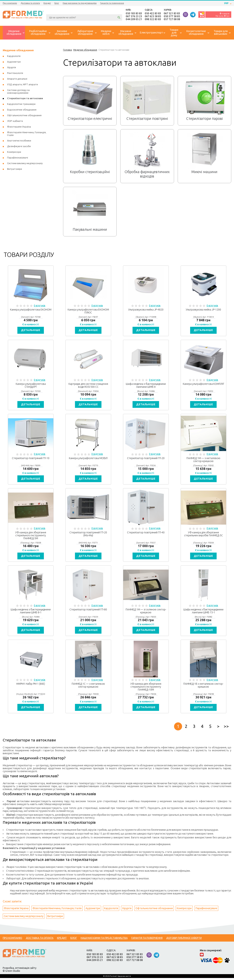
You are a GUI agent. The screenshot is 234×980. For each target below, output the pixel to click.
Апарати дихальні (17, 79)
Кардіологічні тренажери (21, 104)
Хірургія (12, 68)
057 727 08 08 (172, 19)
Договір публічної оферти (184, 940)
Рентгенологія (15, 73)
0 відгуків (40, 306)
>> (226, 728)
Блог (57, 3)
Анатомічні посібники (19, 141)
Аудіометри (14, 62)
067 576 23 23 (134, 16)
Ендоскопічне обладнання (22, 110)
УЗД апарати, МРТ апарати (22, 85)
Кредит (47, 3)
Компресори (14, 152)
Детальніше (31, 331)
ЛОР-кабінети (15, 121)
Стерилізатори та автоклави (25, 99)
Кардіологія (14, 56)
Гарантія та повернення (112, 3)
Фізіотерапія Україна (19, 127)
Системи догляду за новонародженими (18, 92)
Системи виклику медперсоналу (25, 164)
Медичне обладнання (18, 51)
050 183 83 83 (134, 14)
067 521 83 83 (172, 14)
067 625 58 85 (153, 16)
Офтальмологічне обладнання (24, 116)
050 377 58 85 (172, 16)
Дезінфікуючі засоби (19, 147)
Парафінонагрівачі (18, 158)
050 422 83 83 (153, 14)
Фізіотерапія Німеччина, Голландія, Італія (57, 910)
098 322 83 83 (153, 19)
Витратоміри (15, 169)
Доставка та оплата (30, 3)
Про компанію (10, 3)
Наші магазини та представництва (80, 3)
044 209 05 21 (134, 19)
